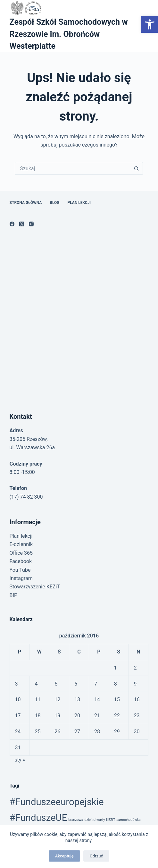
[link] (150, 24)
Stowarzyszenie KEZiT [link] (35, 587)
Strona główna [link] (26, 203)
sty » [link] (20, 760)
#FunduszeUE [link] (38, 818)
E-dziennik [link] (21, 544)
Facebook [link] (21, 561)
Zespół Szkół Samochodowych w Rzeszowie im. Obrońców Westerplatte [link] (69, 34)
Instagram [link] (21, 578)
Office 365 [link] (21, 553)
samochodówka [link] (129, 820)
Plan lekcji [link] (79, 203)
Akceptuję (64, 856)
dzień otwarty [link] (95, 820)
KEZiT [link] (111, 820)
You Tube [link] (20, 570)
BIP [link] (13, 595)
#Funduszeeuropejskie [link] (57, 802)
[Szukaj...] (72, 168)
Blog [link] (54, 203)
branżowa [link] (76, 820)
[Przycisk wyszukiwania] (137, 168)
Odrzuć (96, 856)
